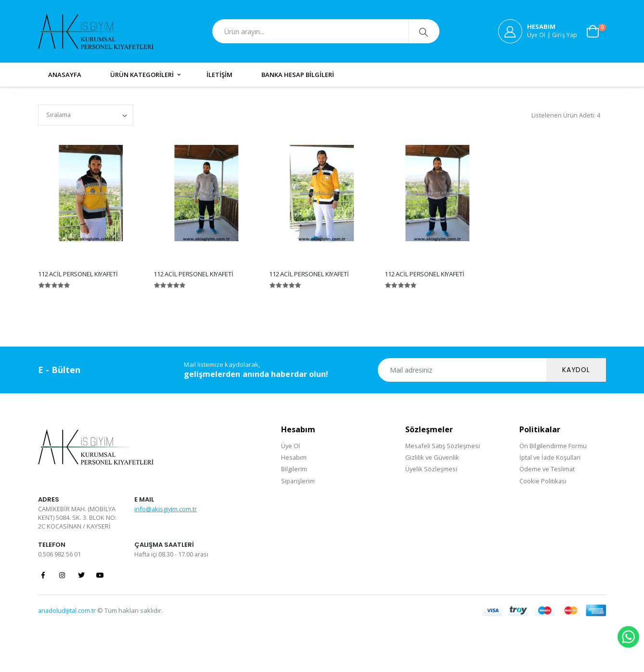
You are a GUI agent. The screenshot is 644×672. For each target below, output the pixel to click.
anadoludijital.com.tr (68, 611)
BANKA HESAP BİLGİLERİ (298, 75)
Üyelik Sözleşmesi (431, 469)
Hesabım (294, 457)
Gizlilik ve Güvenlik (432, 457)
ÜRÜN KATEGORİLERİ (142, 75)
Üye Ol (291, 446)
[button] (596, 31)
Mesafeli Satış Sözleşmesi (443, 446)
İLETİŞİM (219, 75)
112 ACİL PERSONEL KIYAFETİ (78, 274)
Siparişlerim (298, 481)
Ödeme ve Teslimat (547, 469)
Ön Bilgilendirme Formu (553, 446)
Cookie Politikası (543, 481)
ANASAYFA (65, 75)
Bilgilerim (294, 469)
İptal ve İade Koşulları (551, 457)
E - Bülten (59, 370)
